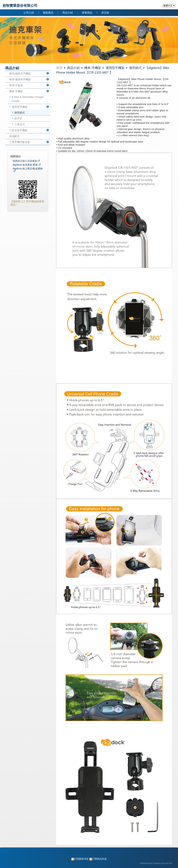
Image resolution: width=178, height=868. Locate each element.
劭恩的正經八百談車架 (25, 161)
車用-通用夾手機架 (20, 79)
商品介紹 (74, 68)
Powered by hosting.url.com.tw (156, 863)
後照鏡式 (20, 113)
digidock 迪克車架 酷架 (25, 165)
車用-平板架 (16, 85)
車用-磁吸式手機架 (20, 74)
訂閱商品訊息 (99, 859)
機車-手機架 (16, 91)
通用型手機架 (20, 107)
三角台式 (20, 124)
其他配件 (14, 136)
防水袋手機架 (20, 130)
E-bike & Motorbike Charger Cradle (28, 99)
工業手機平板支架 (20, 142)
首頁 (59, 68)
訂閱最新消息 (81, 859)
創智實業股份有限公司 (20, 6)
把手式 (18, 118)
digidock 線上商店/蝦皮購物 (28, 169)
